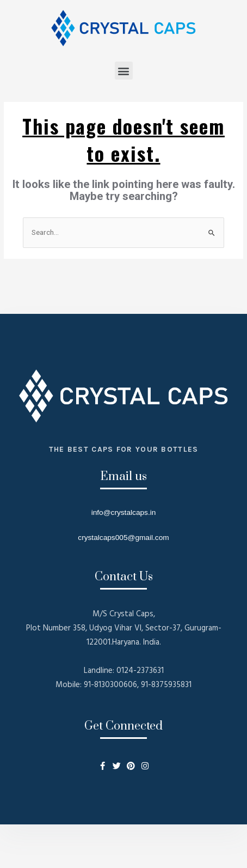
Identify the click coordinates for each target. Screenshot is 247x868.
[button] (124, 71)
